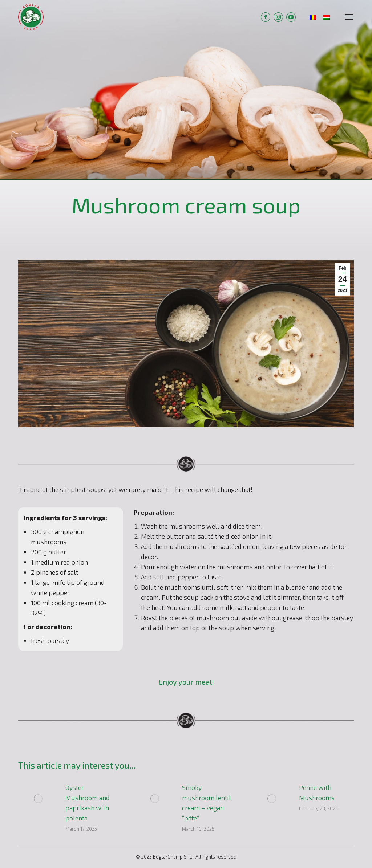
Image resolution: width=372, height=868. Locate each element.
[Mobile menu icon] (349, 17)
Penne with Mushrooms (317, 792)
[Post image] (38, 799)
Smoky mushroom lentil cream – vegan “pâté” (207, 803)
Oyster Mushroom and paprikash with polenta (88, 803)
